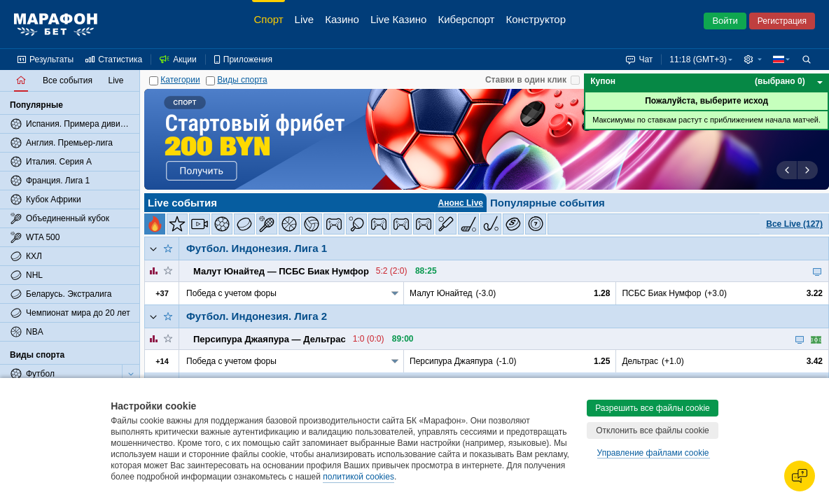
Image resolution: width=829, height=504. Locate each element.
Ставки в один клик (526, 80)
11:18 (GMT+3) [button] (698, 59)
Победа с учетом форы (231, 293)
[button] (753, 59)
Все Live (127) (794, 224)
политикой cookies (358, 477)
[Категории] (154, 81)
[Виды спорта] (210, 81)
